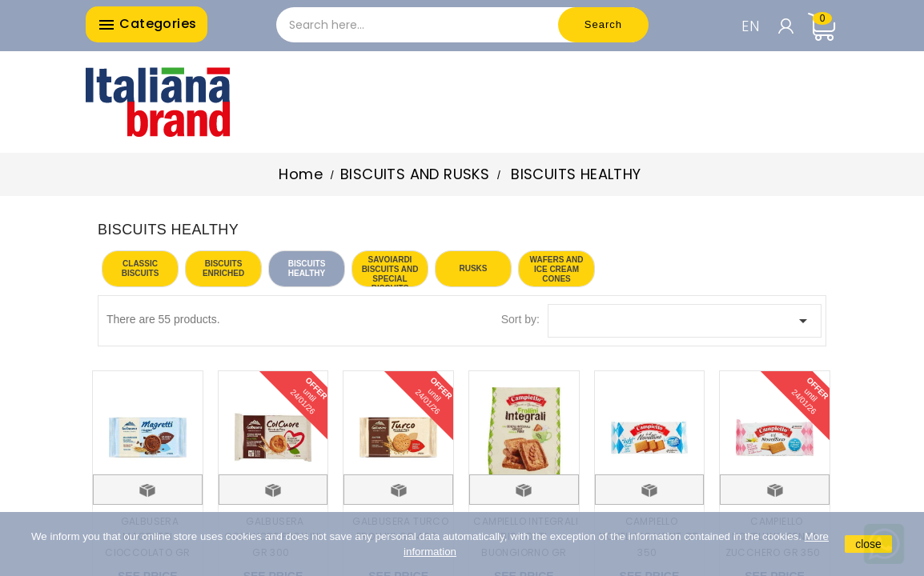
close (868, 544)
